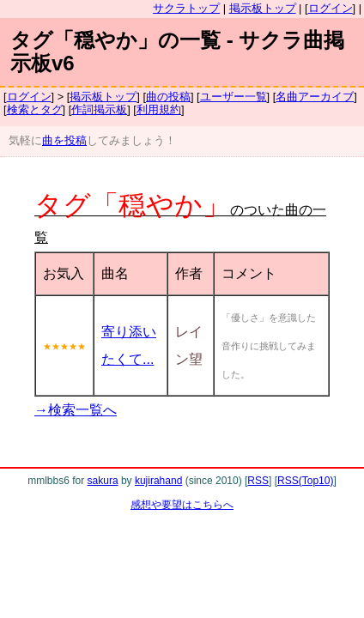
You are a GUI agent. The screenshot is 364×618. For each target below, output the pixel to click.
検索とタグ (35, 109)
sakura (103, 481)
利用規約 (159, 109)
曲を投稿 (64, 140)
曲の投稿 (168, 97)
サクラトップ (186, 8)
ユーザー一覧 (234, 97)
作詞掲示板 (99, 109)
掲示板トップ (263, 8)
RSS (258, 481)
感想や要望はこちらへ (182, 505)
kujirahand (158, 481)
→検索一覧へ (76, 410)
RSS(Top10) (305, 481)
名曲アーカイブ (315, 97)
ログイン (331, 8)
